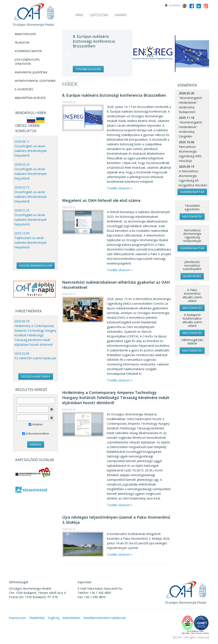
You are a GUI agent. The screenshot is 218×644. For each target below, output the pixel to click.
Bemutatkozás (25, 34)
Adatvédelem (71, 618)
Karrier (121, 15)
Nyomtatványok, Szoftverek (35, 81)
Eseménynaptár (192, 192)
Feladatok (22, 42)
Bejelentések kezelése (30, 98)
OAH (33, 13)
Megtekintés (192, 217)
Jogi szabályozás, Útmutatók (28, 62)
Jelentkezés (192, 276)
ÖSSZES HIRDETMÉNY (36, 376)
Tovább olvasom (88, 69)
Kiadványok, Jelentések (31, 72)
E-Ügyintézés (24, 89)
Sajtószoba (99, 15)
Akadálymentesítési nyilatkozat (105, 618)
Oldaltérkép (37, 618)
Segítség (54, 618)
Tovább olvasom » (120, 188)
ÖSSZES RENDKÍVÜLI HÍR (36, 266)
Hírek (79, 15)
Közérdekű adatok (28, 51)
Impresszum (17, 618)
